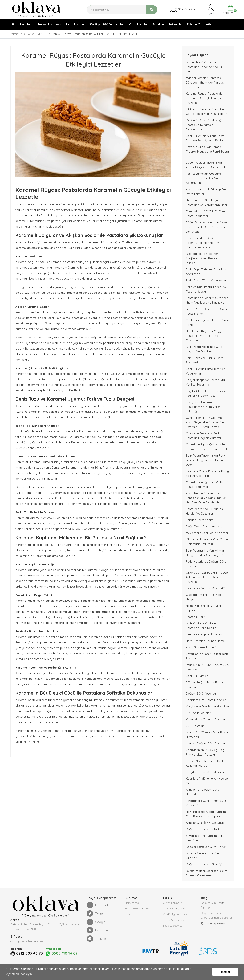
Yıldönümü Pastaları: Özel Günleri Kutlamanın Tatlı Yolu (207, 542)
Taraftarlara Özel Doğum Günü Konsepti (206, 803)
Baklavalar (176, 24)
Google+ (97, 922)
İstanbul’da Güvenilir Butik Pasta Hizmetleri (207, 735)
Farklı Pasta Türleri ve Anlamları (207, 280)
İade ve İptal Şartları (175, 908)
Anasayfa (16, 34)
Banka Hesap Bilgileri (137, 908)
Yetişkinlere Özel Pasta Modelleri (207, 706)
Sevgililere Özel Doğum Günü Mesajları (205, 838)
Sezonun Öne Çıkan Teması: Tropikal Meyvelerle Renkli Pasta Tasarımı (207, 152)
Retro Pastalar (75, 24)
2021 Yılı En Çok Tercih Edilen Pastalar (204, 685)
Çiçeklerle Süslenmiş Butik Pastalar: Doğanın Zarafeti (203, 436)
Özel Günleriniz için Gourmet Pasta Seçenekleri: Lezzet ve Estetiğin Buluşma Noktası (205, 422)
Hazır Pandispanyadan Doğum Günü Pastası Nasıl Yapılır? (206, 814)
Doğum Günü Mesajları (201, 693)
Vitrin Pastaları (139, 24)
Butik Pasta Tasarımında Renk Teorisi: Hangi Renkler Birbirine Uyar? (206, 460)
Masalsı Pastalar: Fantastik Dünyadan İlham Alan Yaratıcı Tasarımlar (205, 82)
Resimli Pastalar (48, 24)
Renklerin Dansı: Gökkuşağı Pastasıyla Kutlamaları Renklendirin (204, 125)
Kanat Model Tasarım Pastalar (206, 719)
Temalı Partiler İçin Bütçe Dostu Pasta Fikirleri (206, 311)
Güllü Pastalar (195, 726)
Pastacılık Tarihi (196, 617)
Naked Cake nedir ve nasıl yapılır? (204, 608)
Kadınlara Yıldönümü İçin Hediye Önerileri (207, 781)
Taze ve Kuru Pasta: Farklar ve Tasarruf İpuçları (206, 289)
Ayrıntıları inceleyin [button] (19, 974)
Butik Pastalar (22, 24)
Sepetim (228, 10)
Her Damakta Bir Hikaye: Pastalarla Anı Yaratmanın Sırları (207, 203)
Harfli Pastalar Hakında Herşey (206, 641)
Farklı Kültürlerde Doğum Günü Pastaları (206, 564)
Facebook (98, 905)
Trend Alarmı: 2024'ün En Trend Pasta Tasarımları (206, 214)
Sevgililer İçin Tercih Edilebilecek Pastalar (207, 656)
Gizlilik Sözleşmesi (174, 920)
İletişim (129, 914)
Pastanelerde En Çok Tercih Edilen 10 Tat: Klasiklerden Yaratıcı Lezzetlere (204, 243)
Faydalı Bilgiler (37, 34)
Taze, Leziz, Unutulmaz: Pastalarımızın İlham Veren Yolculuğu (203, 407)
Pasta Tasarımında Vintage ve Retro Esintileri (206, 192)
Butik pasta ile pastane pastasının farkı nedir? (201, 626)
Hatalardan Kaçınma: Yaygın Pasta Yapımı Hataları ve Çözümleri (204, 336)
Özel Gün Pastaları (198, 676)
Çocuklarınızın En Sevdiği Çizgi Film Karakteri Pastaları (205, 752)
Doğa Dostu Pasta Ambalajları (206, 526)
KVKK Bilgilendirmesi (175, 914)
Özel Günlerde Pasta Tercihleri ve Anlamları (206, 371)
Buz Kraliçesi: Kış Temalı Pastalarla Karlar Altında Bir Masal (204, 67)
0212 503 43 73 (30, 953)
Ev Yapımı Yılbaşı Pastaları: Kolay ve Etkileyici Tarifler (207, 473)
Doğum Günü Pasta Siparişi (204, 864)
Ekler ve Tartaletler (200, 24)
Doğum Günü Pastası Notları (204, 829)
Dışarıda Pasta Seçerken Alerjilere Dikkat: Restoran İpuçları (203, 258)
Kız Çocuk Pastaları (199, 713)
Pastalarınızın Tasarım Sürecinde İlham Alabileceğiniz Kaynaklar (207, 300)
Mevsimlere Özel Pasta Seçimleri (207, 533)
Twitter (95, 913)
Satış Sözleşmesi (173, 926)
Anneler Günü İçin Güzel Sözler (206, 823)
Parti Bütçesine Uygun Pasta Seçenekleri (205, 360)
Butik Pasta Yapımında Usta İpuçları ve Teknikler (204, 349)
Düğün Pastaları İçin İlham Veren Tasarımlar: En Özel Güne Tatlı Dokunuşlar (207, 227)
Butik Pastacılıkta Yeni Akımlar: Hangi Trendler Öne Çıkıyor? (206, 553)
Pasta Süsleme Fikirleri (201, 647)
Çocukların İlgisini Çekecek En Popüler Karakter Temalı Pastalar (208, 447)
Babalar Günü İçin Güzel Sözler (206, 847)
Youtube (96, 939)
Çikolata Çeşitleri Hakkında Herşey (203, 597)
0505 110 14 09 (62, 953)
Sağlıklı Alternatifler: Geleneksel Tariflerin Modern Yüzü (207, 393)
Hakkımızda (132, 903)
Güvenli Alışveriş (173, 903)
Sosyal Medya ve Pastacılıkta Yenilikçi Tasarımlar (205, 382)
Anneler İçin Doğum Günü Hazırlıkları (202, 792)
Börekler (159, 24)
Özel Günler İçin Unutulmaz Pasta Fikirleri (207, 322)
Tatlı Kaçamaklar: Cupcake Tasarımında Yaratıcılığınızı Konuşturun (203, 178)
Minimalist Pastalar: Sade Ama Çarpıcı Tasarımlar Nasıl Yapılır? (206, 111)
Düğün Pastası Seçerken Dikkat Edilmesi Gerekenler (207, 873)
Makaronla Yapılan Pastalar (204, 634)
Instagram (98, 930)
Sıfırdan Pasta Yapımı (200, 520)
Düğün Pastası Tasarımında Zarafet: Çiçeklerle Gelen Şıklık (206, 165)
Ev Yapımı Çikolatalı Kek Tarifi (205, 588)
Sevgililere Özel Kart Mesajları (206, 772)
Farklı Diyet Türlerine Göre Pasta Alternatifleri (207, 272)
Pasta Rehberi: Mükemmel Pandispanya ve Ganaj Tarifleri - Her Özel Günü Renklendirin (207, 498)
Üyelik (210, 10)
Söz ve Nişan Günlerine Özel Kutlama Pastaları (204, 763)
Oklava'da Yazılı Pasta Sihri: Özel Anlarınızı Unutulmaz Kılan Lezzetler (207, 577)
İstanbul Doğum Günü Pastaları (206, 743)
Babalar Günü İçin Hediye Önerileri (202, 856)
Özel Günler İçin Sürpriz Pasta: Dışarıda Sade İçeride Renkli (205, 138)
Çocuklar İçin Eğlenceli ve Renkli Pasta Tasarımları (207, 484)
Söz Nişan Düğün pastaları (107, 24)
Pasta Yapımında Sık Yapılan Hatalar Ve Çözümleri (204, 511)
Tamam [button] (225, 972)
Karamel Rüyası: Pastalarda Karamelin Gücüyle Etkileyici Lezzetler (204, 98)
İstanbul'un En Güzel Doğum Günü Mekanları (208, 667)
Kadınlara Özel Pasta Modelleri (206, 700)
